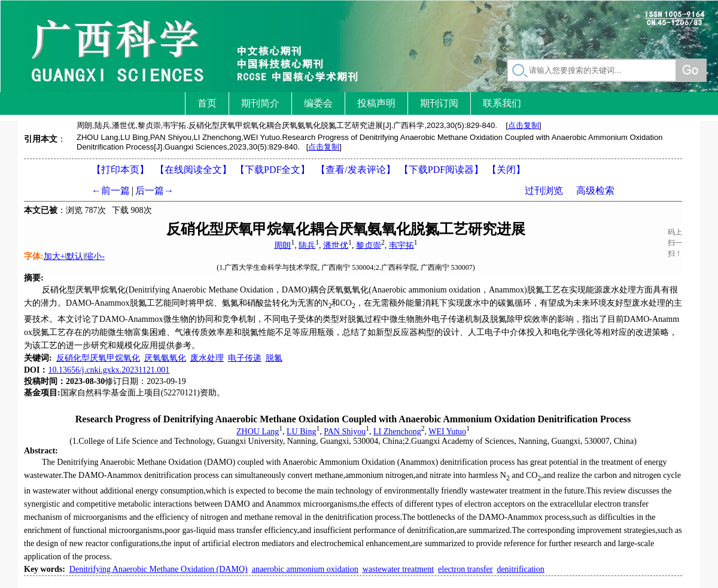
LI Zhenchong (397, 432)
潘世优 (336, 245)
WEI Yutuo (447, 432)
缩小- (95, 256)
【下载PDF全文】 (273, 170)
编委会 (318, 103)
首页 (207, 103)
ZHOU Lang (258, 432)
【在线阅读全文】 (193, 170)
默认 (75, 256)
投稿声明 (376, 103)
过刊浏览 (544, 191)
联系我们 (502, 103)
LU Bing (301, 432)
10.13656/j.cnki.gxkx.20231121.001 (109, 370)
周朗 (282, 245)
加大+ (54, 256)
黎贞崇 (369, 245)
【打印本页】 (120, 170)
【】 (355, 170)
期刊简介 (260, 103)
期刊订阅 (439, 103)
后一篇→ (154, 191)
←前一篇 (111, 191)
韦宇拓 (401, 245)
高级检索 (595, 191)
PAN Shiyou (345, 432)
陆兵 (307, 245)
